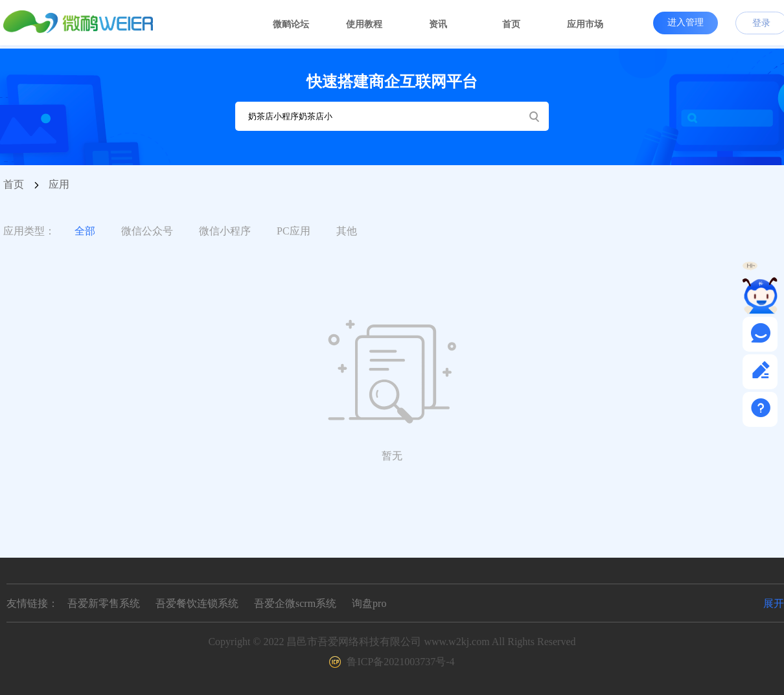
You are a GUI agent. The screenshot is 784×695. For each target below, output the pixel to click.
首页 (511, 24)
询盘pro (369, 603)
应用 (59, 184)
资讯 (438, 24)
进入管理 (686, 22)
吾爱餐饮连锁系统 (197, 603)
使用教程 (364, 24)
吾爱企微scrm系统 (295, 603)
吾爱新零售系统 (104, 603)
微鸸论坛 (291, 24)
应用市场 (585, 24)
